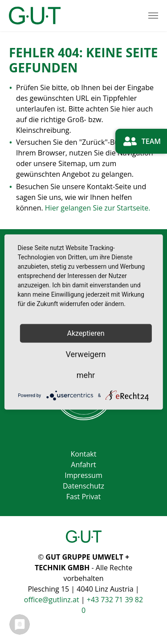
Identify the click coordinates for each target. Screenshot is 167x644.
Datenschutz (83, 486)
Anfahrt (83, 465)
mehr (86, 375)
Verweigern (86, 354)
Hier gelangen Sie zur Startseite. (98, 208)
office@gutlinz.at (53, 600)
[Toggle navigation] (153, 16)
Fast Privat (83, 497)
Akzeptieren (86, 334)
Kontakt (84, 454)
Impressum (83, 475)
